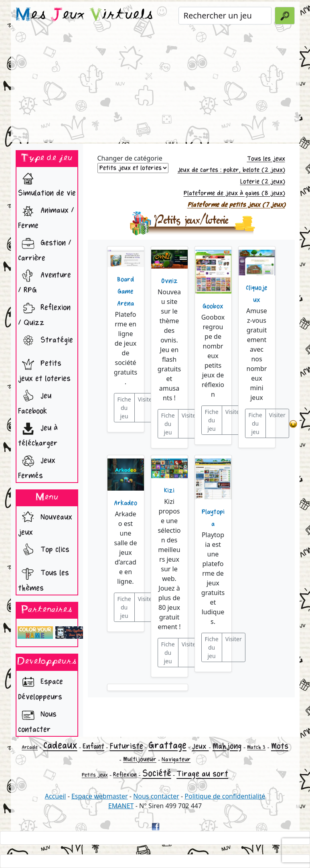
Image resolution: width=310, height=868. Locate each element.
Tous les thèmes (44, 578)
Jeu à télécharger (38, 433)
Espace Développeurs (41, 687)
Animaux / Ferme (46, 216)
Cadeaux (60, 745)
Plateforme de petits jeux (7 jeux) (236, 205)
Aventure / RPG (45, 280)
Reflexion (125, 775)
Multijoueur (140, 759)
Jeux (201, 746)
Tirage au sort (202, 774)
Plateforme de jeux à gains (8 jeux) (234, 193)
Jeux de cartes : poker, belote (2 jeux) (231, 170)
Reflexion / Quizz (44, 313)
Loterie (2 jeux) (263, 182)
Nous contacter (37, 720)
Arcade (30, 747)
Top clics (44, 550)
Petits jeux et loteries (44, 369)
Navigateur (176, 759)
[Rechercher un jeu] (225, 16)
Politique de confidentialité (225, 796)
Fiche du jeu (124, 408)
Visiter (146, 399)
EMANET (121, 806)
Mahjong (227, 746)
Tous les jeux (266, 159)
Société (157, 773)
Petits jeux (95, 775)
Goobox (213, 306)
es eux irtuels (84, 15)
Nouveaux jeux (45, 523)
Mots (280, 746)
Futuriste (127, 746)
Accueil (56, 796)
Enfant (93, 746)
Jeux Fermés (37, 466)
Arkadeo (126, 503)
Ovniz (169, 281)
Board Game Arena (126, 291)
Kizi (169, 491)
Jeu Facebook (35, 401)
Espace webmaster (100, 796)
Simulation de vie (47, 183)
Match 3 (256, 747)
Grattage (167, 745)
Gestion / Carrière (45, 248)
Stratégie (46, 341)
